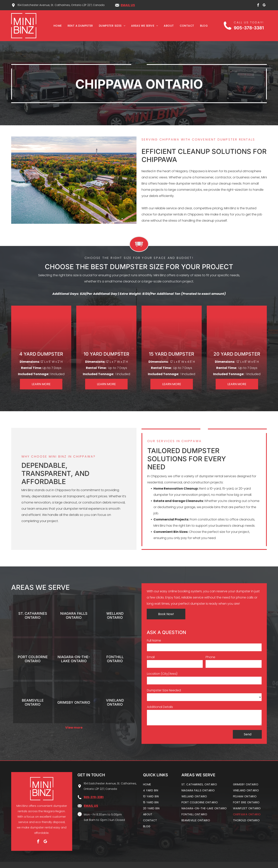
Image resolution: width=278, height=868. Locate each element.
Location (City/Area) (162, 674)
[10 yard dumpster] (106, 330)
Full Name (154, 640)
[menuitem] (58, 26)
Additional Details (160, 707)
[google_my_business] (264, 6)
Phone (210, 657)
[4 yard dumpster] (41, 330)
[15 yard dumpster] (172, 330)
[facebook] (258, 6)
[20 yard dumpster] (237, 330)
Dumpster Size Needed (164, 690)
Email (151, 657)
